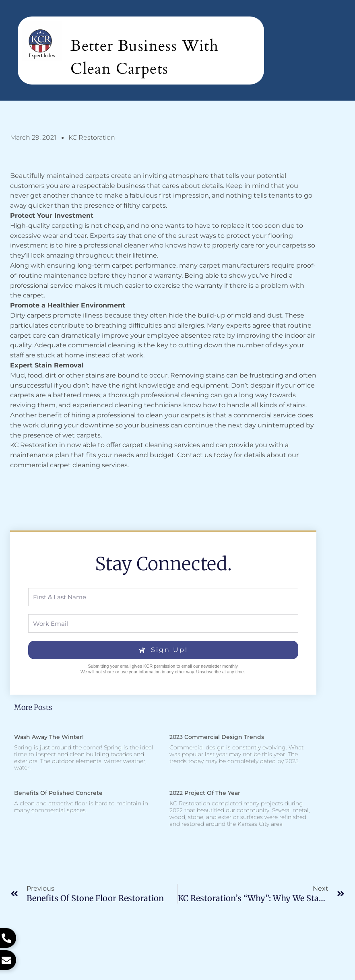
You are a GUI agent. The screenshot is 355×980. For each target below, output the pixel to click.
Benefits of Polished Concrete (58, 793)
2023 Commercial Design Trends (217, 737)
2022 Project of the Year (205, 793)
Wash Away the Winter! (49, 737)
